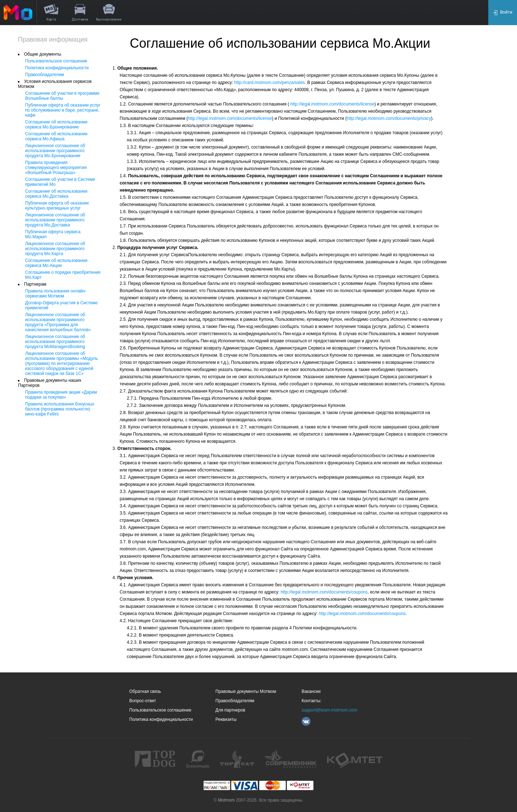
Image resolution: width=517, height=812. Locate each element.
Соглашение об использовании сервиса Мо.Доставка (56, 194)
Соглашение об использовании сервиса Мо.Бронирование (56, 125)
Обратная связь (145, 691)
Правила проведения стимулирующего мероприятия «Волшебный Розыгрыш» (56, 168)
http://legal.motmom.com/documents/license (332, 104)
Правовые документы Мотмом (246, 691)
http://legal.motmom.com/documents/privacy (389, 118)
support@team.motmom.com (329, 710)
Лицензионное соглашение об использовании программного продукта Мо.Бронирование (55, 151)
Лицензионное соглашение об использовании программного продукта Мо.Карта (55, 249)
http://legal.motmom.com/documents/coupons (324, 592)
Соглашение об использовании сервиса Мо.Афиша (56, 136)
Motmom (226, 800)
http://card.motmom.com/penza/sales (269, 83)
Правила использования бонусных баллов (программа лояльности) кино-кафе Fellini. (60, 409)
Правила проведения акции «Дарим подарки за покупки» (61, 395)
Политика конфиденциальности (57, 68)
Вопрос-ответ (143, 701)
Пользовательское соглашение (56, 61)
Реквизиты (226, 719)
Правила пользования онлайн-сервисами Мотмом (56, 294)
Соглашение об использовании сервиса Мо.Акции (56, 263)
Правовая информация (53, 39)
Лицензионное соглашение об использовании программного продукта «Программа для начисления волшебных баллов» (58, 322)
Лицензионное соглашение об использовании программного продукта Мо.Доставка (55, 220)
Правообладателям (45, 75)
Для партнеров (230, 710)
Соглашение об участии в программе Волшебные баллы (62, 96)
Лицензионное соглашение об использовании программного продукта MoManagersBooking (55, 342)
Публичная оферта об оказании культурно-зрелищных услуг (57, 206)
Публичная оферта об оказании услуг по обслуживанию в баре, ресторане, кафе (63, 110)
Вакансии (311, 691)
